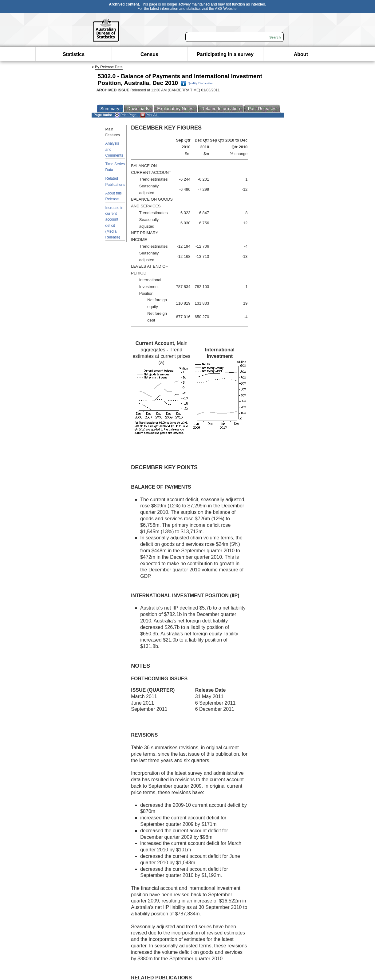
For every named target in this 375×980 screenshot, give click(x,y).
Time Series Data (115, 167)
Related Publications (115, 181)
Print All (149, 115)
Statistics (74, 54)
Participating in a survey (225, 54)
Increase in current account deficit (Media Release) (114, 222)
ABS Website (226, 9)
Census (149, 54)
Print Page (126, 115)
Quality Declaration (197, 83)
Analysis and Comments (114, 149)
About (301, 54)
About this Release (114, 196)
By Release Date (109, 67)
